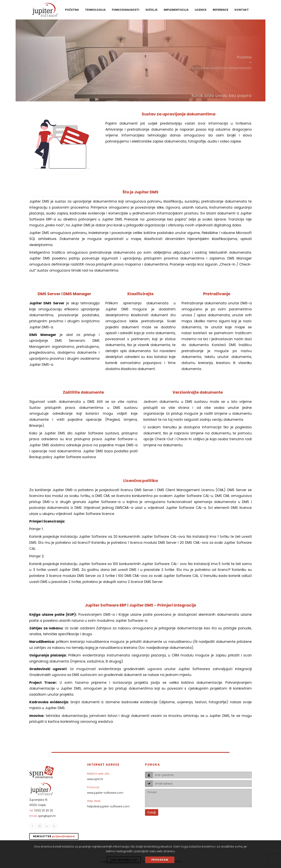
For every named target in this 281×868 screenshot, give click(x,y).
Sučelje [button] (151, 10)
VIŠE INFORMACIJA (124, 860)
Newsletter (54, 836)
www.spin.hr (95, 779)
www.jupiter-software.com (105, 793)
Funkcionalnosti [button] (125, 10)
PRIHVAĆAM (160, 860)
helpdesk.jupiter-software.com (108, 806)
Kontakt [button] (242, 10)
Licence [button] (201, 10)
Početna (244, 57)
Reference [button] (221, 10)
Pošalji (152, 812)
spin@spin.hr (47, 816)
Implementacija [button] (176, 10)
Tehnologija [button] (95, 10)
